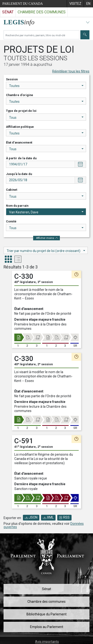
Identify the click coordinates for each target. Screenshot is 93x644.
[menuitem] (75, 4)
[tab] (8, 260)
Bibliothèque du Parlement (46, 614)
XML (48, 517)
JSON (31, 517)
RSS (64, 517)
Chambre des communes (46, 602)
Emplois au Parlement (47, 627)
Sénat (46, 589)
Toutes (46, 86)
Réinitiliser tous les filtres (71, 71)
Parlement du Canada (23, 4)
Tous (46, 118)
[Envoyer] (85, 35)
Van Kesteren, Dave (46, 212)
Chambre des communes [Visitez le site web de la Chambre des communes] (42, 12)
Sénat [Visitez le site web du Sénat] (8, 12)
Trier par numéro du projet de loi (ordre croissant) (46, 251)
